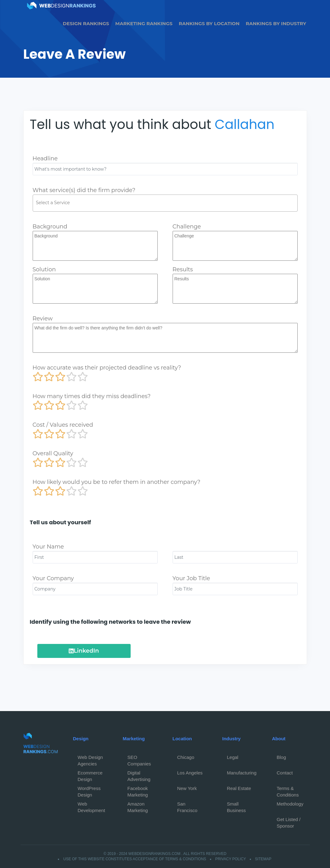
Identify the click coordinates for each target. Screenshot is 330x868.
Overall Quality (53, 453)
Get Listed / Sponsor (289, 821)
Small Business (237, 806)
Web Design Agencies (90, 759)
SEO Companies (139, 759)
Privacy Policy (231, 859)
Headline (45, 158)
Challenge (187, 227)
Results (183, 269)
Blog (281, 757)
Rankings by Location (209, 23)
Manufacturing (242, 773)
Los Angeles (190, 773)
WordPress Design (89, 790)
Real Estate (239, 788)
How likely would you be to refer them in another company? (117, 482)
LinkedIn (84, 651)
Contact (285, 773)
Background (50, 227)
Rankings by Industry (276, 23)
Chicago (186, 757)
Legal (233, 757)
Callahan (244, 124)
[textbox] (167, 203)
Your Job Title (191, 578)
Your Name (48, 547)
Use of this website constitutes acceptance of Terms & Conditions (135, 859)
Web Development (91, 806)
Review (43, 319)
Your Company (53, 578)
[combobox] (165, 203)
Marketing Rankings (144, 23)
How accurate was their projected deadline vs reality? (107, 368)
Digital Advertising (139, 774)
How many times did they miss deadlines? (92, 396)
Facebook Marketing (138, 790)
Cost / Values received (63, 425)
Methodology (290, 804)
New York (187, 788)
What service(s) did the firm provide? (84, 190)
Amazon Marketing (138, 806)
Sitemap (263, 859)
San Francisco (187, 806)
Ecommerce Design (90, 774)
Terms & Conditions (288, 790)
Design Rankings (86, 23)
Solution (44, 269)
